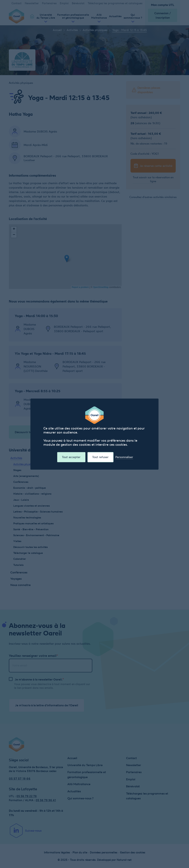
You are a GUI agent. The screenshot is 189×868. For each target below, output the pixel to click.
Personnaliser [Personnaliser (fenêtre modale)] (124, 457)
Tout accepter (71, 457)
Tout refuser (100, 457)
